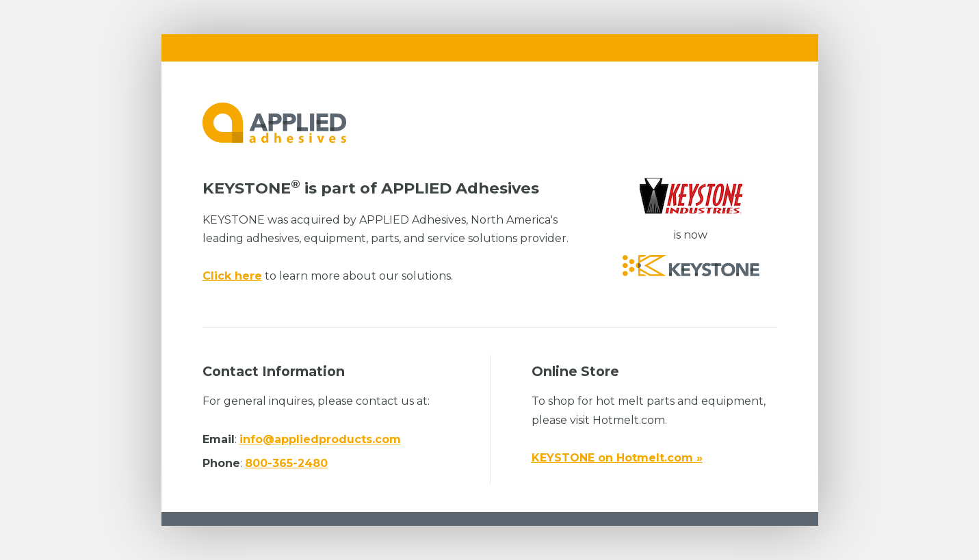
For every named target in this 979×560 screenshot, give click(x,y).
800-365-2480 (286, 463)
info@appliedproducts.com (320, 439)
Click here (232, 276)
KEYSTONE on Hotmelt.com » (617, 458)
